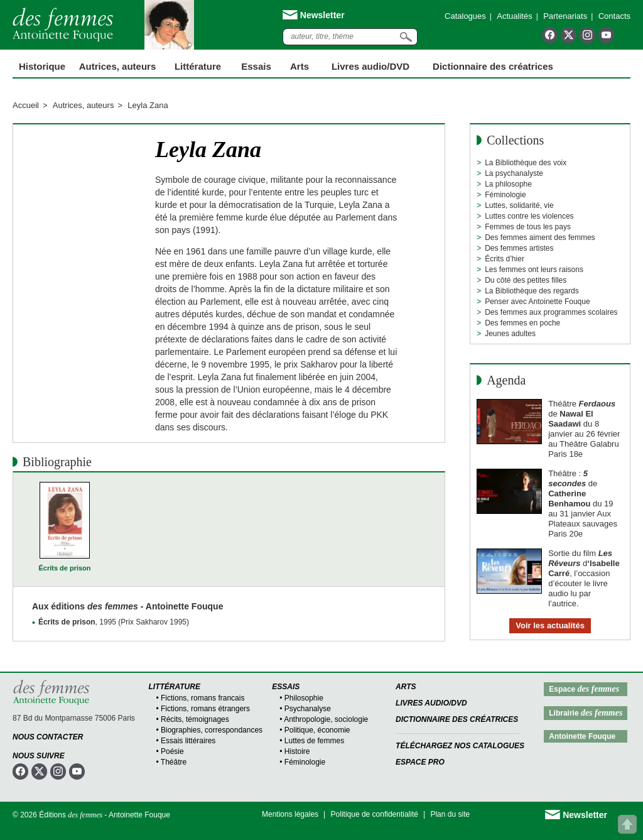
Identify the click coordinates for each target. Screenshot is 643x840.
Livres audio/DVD (431, 703)
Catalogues (465, 16)
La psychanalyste (514, 173)
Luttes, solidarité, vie (519, 205)
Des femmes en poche (522, 323)
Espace (584, 689)
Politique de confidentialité (375, 814)
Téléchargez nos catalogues (460, 746)
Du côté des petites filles (526, 280)
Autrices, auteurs (118, 66)
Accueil (26, 105)
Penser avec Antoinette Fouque (537, 302)
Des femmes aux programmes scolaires (551, 312)
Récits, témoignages (195, 719)
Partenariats (565, 16)
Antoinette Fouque (582, 736)
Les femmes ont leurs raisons (534, 270)
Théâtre (174, 762)
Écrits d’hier (505, 259)
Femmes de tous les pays (528, 227)
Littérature (198, 66)
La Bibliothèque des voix (526, 163)
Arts (300, 66)
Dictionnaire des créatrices (493, 66)
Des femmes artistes (519, 248)
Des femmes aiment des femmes (540, 237)
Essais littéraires (188, 741)
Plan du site (450, 814)
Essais (256, 66)
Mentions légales (290, 814)
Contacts (614, 16)
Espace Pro (420, 762)
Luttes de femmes (314, 741)
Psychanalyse (308, 709)
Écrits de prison (64, 568)
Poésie (172, 751)
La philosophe (508, 184)
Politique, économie (317, 730)
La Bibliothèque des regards (532, 291)
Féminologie (505, 195)
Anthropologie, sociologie (326, 719)
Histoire (297, 751)
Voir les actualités (550, 625)
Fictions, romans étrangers (205, 709)
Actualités (514, 16)
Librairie (586, 713)
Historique (42, 66)
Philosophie (304, 698)
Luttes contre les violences (529, 216)
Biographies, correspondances (212, 730)
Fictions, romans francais (203, 698)
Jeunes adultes (510, 334)
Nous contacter (48, 737)
